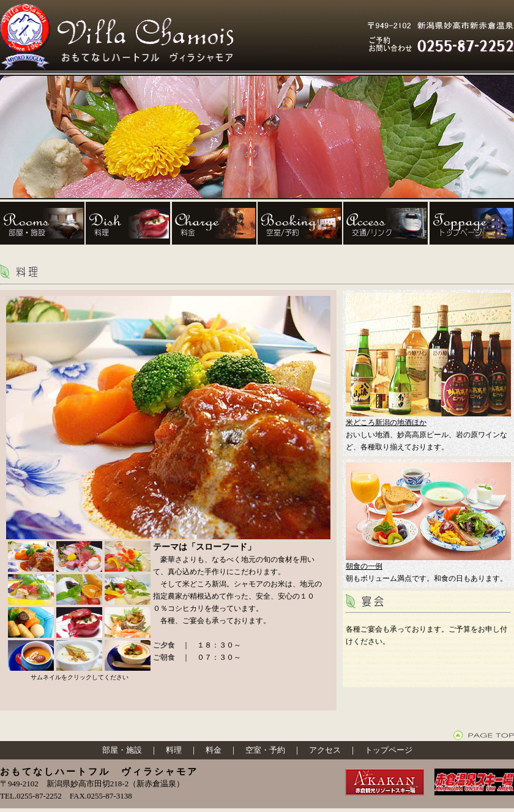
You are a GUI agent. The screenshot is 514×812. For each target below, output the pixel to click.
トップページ (389, 750)
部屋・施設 (122, 750)
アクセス (325, 750)
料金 (214, 750)
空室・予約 (265, 750)
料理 (174, 750)
